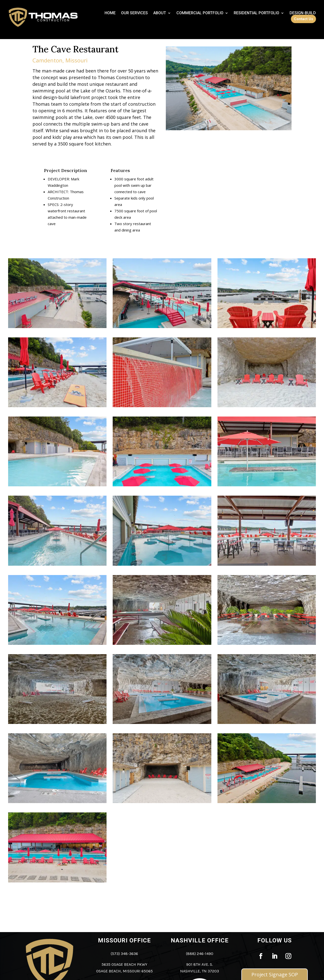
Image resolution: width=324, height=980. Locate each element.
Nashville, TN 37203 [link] (200, 971)
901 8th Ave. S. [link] (200, 964)
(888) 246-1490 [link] (200, 954)
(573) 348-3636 (124, 954)
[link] (110, 14)
